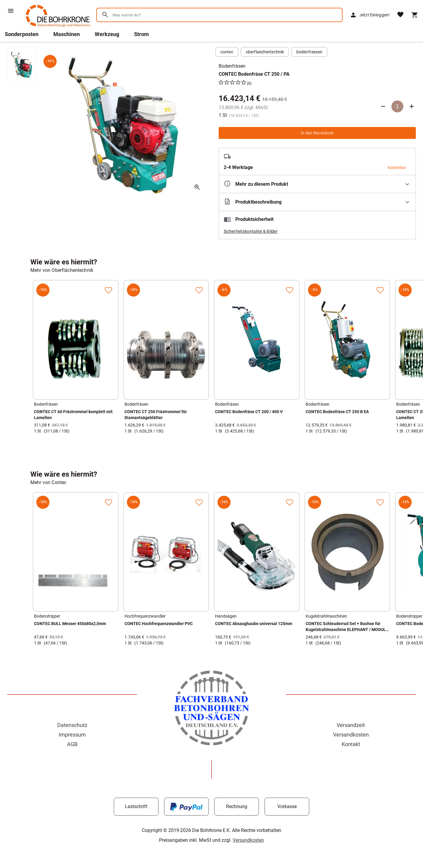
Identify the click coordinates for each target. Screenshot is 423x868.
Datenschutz (72, 725)
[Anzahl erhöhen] (412, 106)
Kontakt (351, 744)
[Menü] (11, 11)
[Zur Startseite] (57, 28)
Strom (141, 34)
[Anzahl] (397, 106)
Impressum (72, 735)
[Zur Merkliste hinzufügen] (108, 290)
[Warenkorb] (415, 15)
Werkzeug (107, 34)
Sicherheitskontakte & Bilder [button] (251, 231)
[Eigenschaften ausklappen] (317, 184)
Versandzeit (351, 725)
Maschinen (67, 34)
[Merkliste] (400, 15)
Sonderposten (22, 34)
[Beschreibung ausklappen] (317, 202)
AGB (72, 744)
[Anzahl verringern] (383, 106)
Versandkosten (351, 735)
